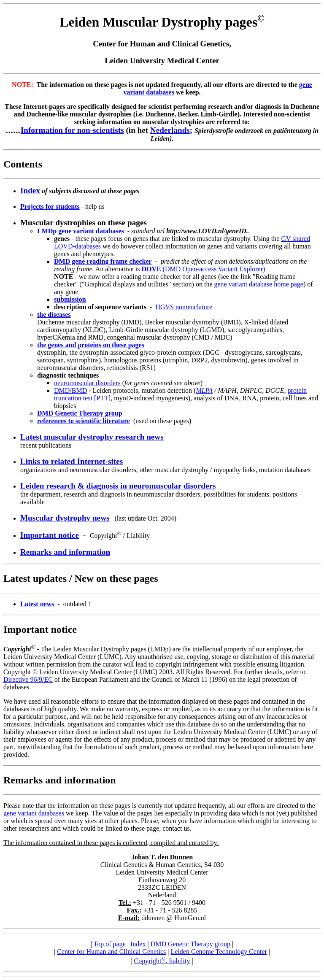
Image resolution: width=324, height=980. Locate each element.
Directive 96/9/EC (28, 679)
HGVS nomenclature (184, 307)
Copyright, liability (162, 961)
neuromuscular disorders (87, 383)
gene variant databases (34, 813)
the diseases (54, 315)
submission (70, 299)
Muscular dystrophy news (65, 518)
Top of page (110, 944)
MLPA (204, 390)
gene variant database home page (258, 284)
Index (138, 944)
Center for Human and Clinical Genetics (111, 952)
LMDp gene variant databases (81, 231)
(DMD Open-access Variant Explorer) (203, 269)
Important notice (50, 535)
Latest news (37, 604)
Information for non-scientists (72, 130)
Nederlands (170, 130)
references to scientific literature (84, 421)
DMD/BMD (70, 390)
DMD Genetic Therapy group (190, 944)
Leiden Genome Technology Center (219, 952)
